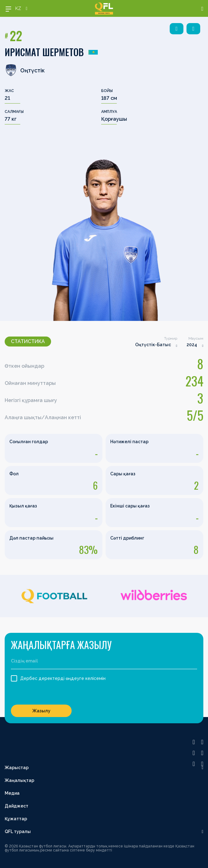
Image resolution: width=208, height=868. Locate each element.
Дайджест (17, 806)
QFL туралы (18, 832)
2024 (192, 345)
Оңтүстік (25, 70)
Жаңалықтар (19, 780)
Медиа (12, 793)
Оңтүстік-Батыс (153, 345)
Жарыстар (17, 768)
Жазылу (41, 711)
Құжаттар (16, 819)
